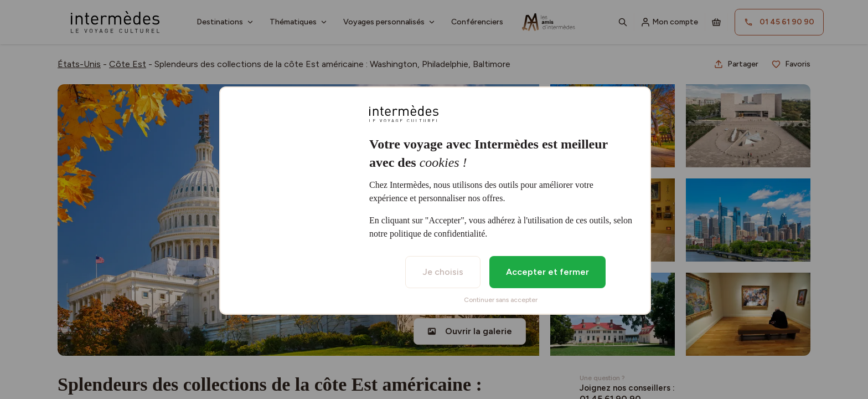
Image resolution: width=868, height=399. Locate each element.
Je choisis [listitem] (443, 272)
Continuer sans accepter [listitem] (501, 300)
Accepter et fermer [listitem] (547, 272)
